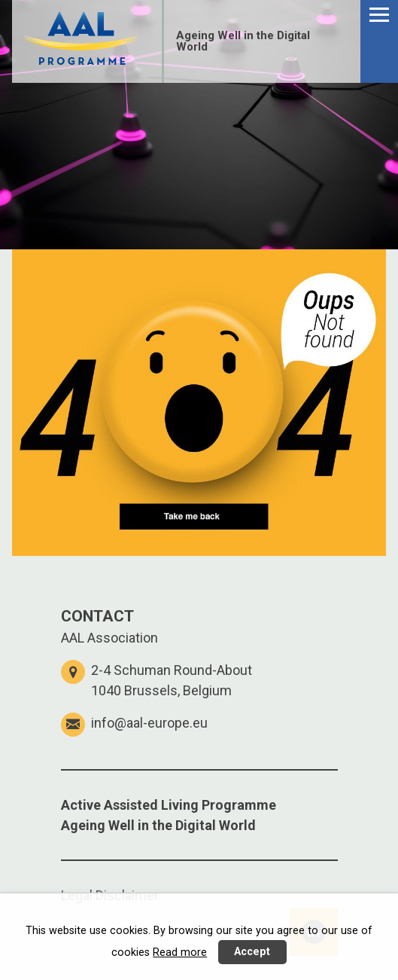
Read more (180, 953)
